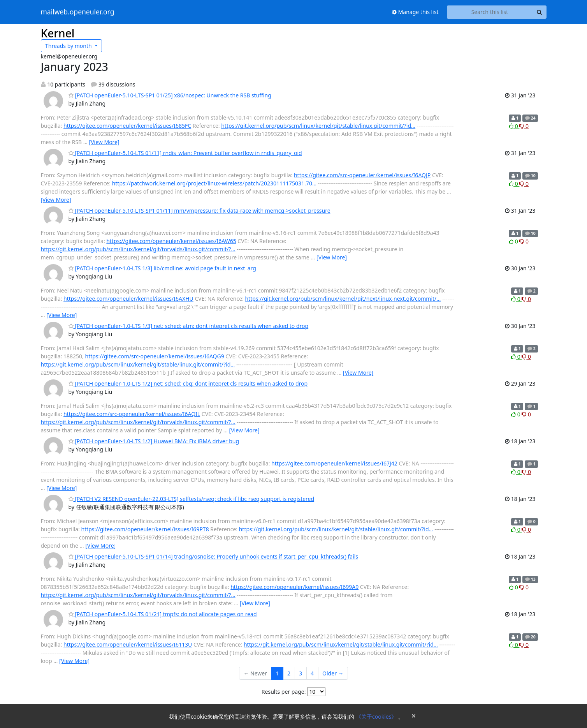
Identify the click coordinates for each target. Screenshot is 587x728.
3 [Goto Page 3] (301, 673)
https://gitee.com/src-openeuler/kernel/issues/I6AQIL (132, 414)
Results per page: (284, 692)
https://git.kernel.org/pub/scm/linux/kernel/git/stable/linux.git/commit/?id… (318, 126)
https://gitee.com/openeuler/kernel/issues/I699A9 (294, 587)
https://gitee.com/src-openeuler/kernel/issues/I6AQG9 (154, 356)
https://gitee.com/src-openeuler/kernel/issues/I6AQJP (362, 175)
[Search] (540, 12)
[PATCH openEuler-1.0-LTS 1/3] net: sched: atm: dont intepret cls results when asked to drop (189, 326)
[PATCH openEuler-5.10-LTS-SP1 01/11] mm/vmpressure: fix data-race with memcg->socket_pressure (199, 211)
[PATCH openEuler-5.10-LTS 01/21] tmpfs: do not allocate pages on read (163, 614)
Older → (333, 673)
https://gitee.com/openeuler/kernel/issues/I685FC (127, 126)
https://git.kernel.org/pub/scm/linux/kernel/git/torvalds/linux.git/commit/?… (138, 249)
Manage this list (415, 12)
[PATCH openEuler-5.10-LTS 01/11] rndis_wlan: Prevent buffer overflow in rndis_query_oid (185, 153)
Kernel (58, 33)
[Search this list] (490, 12)
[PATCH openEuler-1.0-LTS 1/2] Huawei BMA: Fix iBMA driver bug (154, 441)
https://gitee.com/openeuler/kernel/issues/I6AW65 (171, 241)
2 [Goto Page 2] (289, 673)
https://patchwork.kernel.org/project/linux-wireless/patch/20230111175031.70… (214, 183)
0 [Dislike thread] (524, 126)
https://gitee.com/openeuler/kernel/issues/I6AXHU (128, 299)
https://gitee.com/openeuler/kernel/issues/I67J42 (334, 463)
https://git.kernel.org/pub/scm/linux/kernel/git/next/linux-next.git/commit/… (343, 299)
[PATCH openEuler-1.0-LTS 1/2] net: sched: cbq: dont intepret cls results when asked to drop (188, 383)
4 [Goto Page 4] (312, 673)
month (69, 46)
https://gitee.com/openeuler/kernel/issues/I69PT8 (145, 529)
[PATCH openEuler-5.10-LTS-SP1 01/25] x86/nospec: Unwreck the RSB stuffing (170, 95)
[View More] (104, 142)
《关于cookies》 (377, 717)
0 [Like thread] (514, 126)
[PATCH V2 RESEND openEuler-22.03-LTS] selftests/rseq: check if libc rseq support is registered (192, 499)
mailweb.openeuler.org (78, 12)
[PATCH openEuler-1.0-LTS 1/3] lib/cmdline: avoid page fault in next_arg (162, 268)
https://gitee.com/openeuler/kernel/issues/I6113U (128, 644)
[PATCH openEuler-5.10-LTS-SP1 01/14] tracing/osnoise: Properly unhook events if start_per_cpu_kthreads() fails (214, 556)
